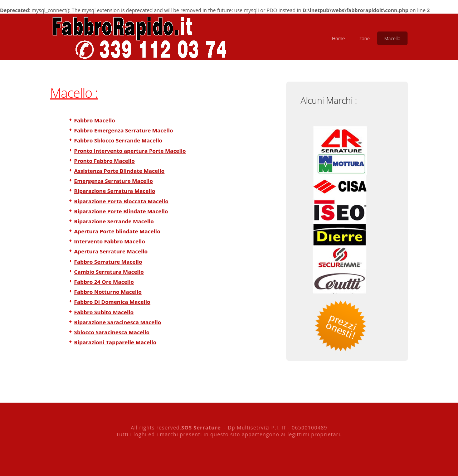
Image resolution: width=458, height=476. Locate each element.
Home (338, 38)
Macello (392, 38)
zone (365, 38)
